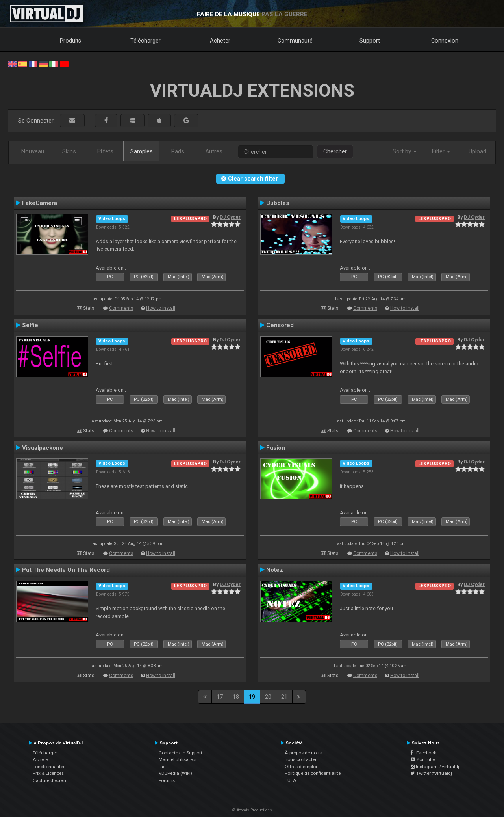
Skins (69, 151)
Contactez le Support (181, 753)
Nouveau (33, 151)
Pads (178, 151)
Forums (167, 780)
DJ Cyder (230, 217)
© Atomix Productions (252, 810)
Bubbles (278, 203)
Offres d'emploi (301, 767)
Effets (105, 151)
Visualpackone (43, 448)
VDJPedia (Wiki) (175, 773)
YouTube (423, 759)
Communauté (295, 41)
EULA (291, 780)
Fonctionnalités (49, 767)
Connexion (445, 41)
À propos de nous (303, 753)
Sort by (405, 151)
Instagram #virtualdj (435, 767)
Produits (70, 41)
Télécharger (145, 41)
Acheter (220, 41)
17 (220, 697)
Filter (441, 151)
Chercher (335, 151)
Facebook (423, 753)
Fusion (276, 448)
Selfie (30, 325)
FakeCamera (40, 203)
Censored (280, 325)
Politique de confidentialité (313, 773)
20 (268, 697)
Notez (275, 570)
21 (284, 697)
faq (162, 767)
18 (236, 697)
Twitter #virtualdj (431, 773)
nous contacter (301, 759)
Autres (214, 151)
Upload (477, 151)
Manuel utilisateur (178, 759)
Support (370, 41)
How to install (161, 308)
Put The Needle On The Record (66, 570)
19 (252, 697)
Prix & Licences (48, 773)
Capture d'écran (49, 780)
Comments (121, 308)
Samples (142, 151)
